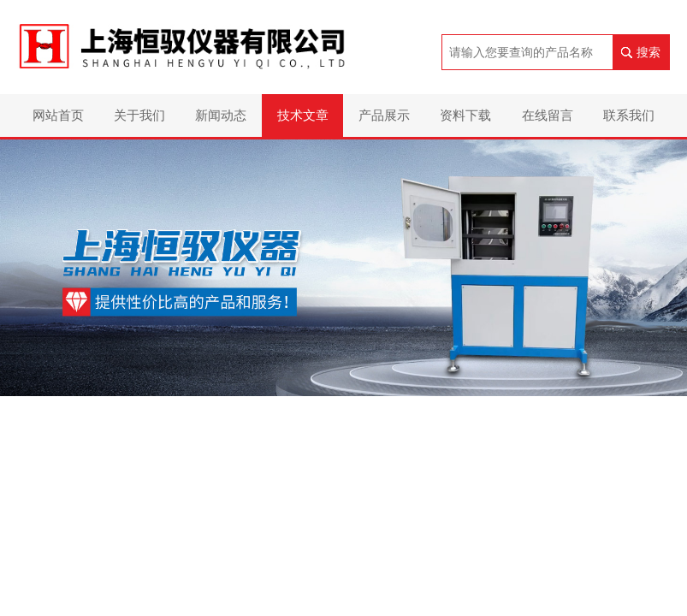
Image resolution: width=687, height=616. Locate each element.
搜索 (649, 52)
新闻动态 (221, 115)
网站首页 (58, 115)
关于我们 (139, 115)
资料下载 (465, 115)
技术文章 (303, 115)
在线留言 (548, 115)
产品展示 (384, 115)
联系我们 (629, 115)
